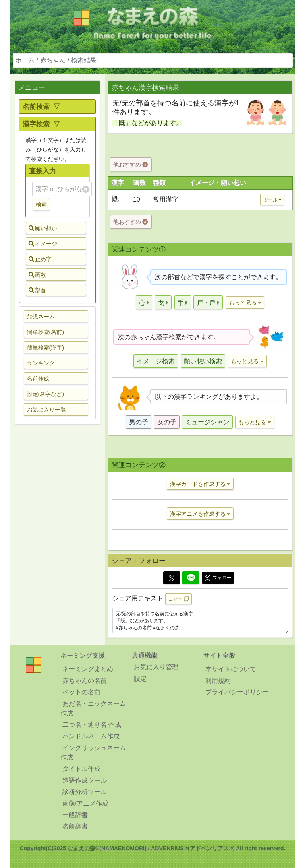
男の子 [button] (139, 422)
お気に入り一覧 (46, 410)
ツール (270, 200)
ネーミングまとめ (88, 669)
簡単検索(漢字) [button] (45, 348)
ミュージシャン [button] (207, 422)
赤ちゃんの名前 (85, 681)
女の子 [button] (167, 422)
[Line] (191, 578)
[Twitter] (172, 578)
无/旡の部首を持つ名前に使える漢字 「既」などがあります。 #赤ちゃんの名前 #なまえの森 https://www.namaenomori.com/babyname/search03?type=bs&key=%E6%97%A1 (200, 621)
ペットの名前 (81, 692)
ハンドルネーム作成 (91, 736)
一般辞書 (75, 815)
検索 (41, 204)
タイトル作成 (81, 769)
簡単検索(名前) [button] (45, 332)
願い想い (43, 228)
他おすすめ (130, 165)
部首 (37, 290)
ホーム (25, 60)
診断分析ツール (85, 792)
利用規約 (218, 681)
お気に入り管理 (156, 667)
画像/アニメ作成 (85, 803)
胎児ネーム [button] (41, 317)
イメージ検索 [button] (156, 361)
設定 (140, 679)
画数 (37, 275)
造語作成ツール (85, 780)
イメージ (43, 244)
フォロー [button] (218, 578)
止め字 (40, 259)
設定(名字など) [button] (45, 394)
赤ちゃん (53, 60)
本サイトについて (231, 669)
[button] (144, 302)
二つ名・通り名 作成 (92, 725)
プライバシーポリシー (237, 692)
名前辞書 (75, 826)
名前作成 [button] (38, 379)
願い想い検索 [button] (203, 361)
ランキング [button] (41, 363)
